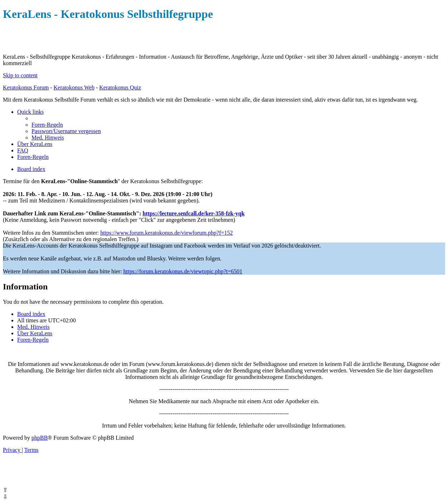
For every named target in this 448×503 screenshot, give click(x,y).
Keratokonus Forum (26, 87)
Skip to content (20, 75)
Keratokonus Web (74, 87)
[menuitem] (47, 125)
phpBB (40, 438)
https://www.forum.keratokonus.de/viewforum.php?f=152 (166, 233)
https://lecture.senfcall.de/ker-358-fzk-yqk (194, 213)
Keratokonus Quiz (120, 87)
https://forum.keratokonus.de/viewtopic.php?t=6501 (183, 271)
